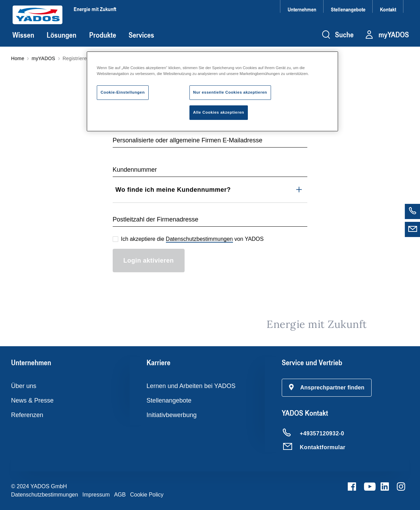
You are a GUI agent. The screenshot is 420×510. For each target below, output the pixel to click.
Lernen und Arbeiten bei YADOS (191, 386)
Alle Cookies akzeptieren (219, 112)
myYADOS (44, 58)
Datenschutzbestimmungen (199, 239)
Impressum (96, 495)
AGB (120, 495)
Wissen (23, 35)
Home (18, 58)
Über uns (24, 386)
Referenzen (27, 415)
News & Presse (32, 400)
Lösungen (62, 35)
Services (141, 35)
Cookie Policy (147, 495)
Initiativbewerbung (172, 415)
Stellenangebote (348, 9)
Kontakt (388, 9)
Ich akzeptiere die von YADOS (192, 239)
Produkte (103, 35)
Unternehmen (302, 9)
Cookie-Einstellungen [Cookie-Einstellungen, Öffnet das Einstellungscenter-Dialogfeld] (123, 92)
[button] (327, 388)
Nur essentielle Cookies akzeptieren (230, 92)
